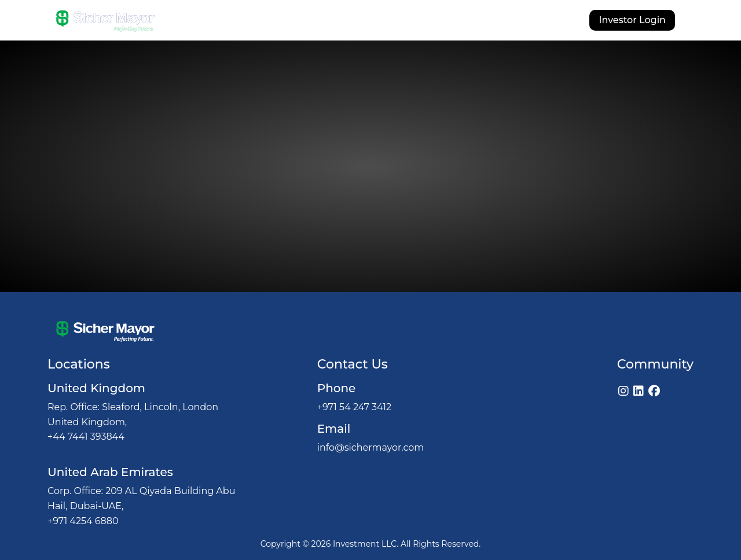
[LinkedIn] (639, 391)
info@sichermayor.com (371, 447)
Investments (379, 22)
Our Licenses (452, 22)
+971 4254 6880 (83, 521)
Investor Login (632, 20)
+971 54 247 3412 (354, 407)
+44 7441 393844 (86, 436)
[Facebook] (654, 391)
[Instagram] (623, 391)
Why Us (318, 22)
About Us (264, 22)
